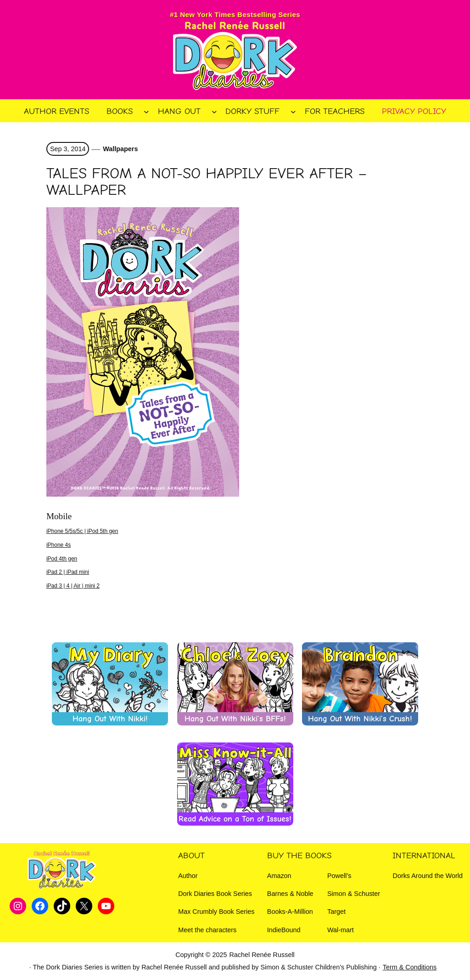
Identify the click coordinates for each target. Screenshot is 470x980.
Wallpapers (120, 149)
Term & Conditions (410, 967)
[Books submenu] (146, 112)
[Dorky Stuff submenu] (293, 112)
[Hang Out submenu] (214, 112)
